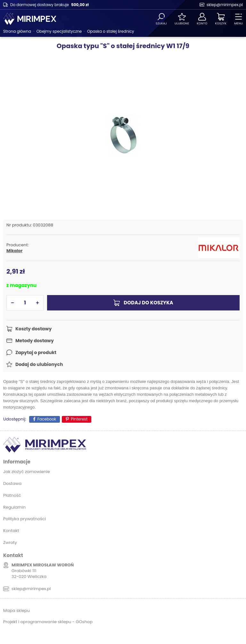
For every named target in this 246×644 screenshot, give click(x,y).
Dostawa (12, 483)
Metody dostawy (35, 341)
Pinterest (79, 419)
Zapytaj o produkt (36, 352)
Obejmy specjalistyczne (59, 31)
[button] (12, 303)
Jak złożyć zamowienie (27, 472)
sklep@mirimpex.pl (225, 5)
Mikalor (14, 251)
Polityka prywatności (25, 519)
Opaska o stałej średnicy (111, 31)
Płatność (12, 495)
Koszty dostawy (33, 329)
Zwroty (10, 542)
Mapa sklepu (16, 610)
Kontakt (11, 531)
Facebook (47, 419)
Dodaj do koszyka (148, 303)
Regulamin (14, 507)
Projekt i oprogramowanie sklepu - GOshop (48, 622)
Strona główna (17, 31)
